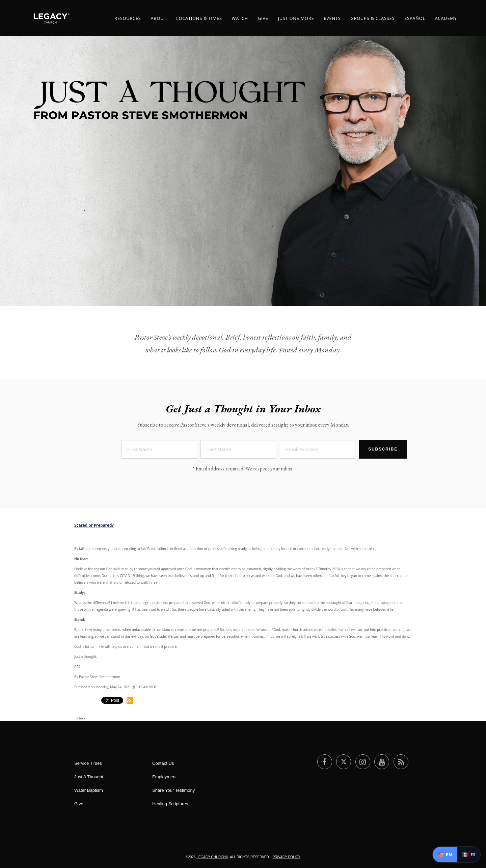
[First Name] (159, 451)
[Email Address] (318, 451)
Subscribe (383, 451)
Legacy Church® (212, 857)
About (158, 18)
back (82, 718)
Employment (164, 777)
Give (263, 18)
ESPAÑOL (415, 18)
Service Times (88, 763)
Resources (128, 18)
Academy (446, 18)
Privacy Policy (287, 857)
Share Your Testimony (173, 790)
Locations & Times (199, 18)
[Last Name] (238, 451)
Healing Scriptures (170, 804)
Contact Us (163, 763)
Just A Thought (89, 777)
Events (332, 18)
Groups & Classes (372, 18)
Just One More (296, 18)
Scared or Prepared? (94, 525)
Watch (240, 18)
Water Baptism (89, 790)
